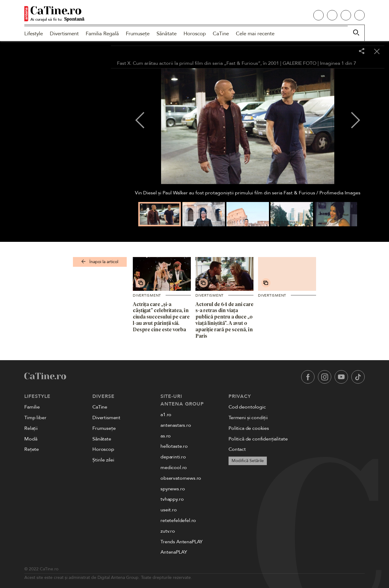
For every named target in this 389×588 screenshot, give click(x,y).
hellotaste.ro (174, 446)
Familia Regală (102, 34)
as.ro (166, 436)
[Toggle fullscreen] (346, 52)
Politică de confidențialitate (258, 439)
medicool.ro (174, 468)
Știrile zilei (103, 460)
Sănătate (167, 34)
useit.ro (169, 510)
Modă (31, 439)
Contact (237, 449)
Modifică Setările (248, 461)
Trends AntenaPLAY (182, 542)
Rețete (32, 449)
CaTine (221, 34)
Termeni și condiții (248, 418)
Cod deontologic (247, 407)
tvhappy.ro (172, 499)
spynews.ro (173, 489)
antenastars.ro (176, 425)
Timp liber (35, 418)
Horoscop (195, 34)
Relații (31, 428)
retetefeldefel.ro (178, 520)
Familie (32, 407)
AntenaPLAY (174, 552)
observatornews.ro (181, 478)
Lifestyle (34, 34)
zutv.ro (168, 531)
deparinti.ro (173, 457)
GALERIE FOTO (299, 63)
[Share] (362, 52)
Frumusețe (138, 34)
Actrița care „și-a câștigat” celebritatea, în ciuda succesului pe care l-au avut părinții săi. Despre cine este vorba (161, 317)
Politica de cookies (249, 428)
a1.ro (166, 415)
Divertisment (64, 34)
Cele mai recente (255, 34)
